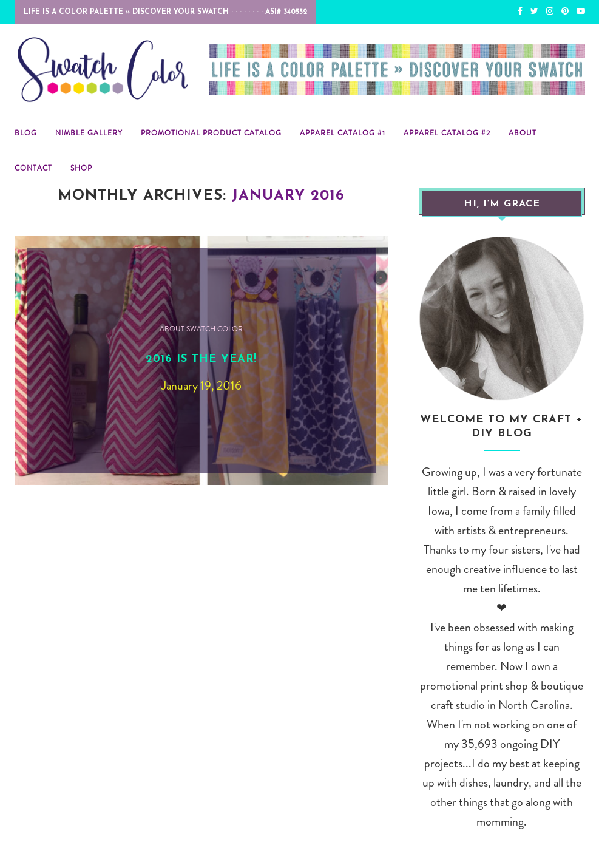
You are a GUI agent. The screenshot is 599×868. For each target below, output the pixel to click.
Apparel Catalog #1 (343, 133)
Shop (81, 168)
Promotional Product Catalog (211, 133)
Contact (33, 168)
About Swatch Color (201, 329)
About (523, 133)
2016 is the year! (201, 359)
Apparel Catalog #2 (447, 133)
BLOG (26, 133)
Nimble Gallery (89, 133)
